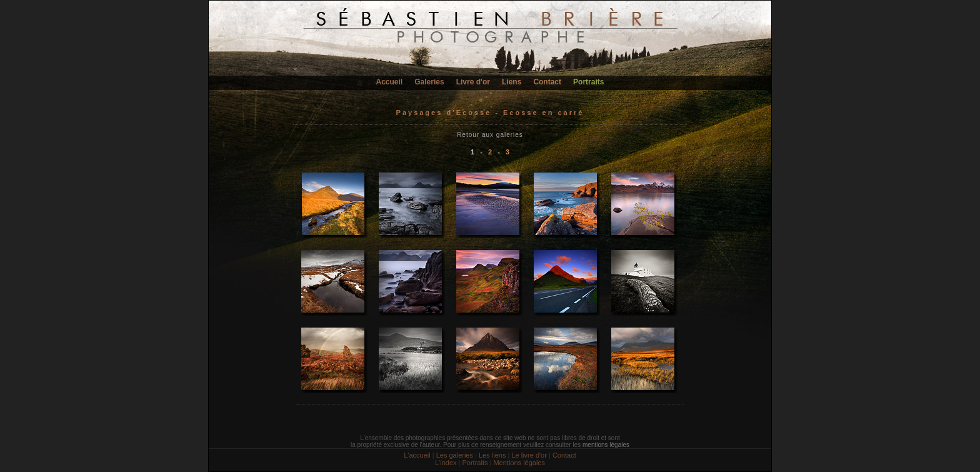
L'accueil (417, 455)
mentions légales (606, 445)
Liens (512, 82)
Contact (547, 82)
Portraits (588, 82)
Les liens (492, 455)
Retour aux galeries (490, 135)
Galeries (429, 82)
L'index (446, 463)
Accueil (390, 82)
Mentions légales (519, 463)
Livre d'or (473, 82)
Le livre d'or (529, 455)
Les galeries (455, 455)
